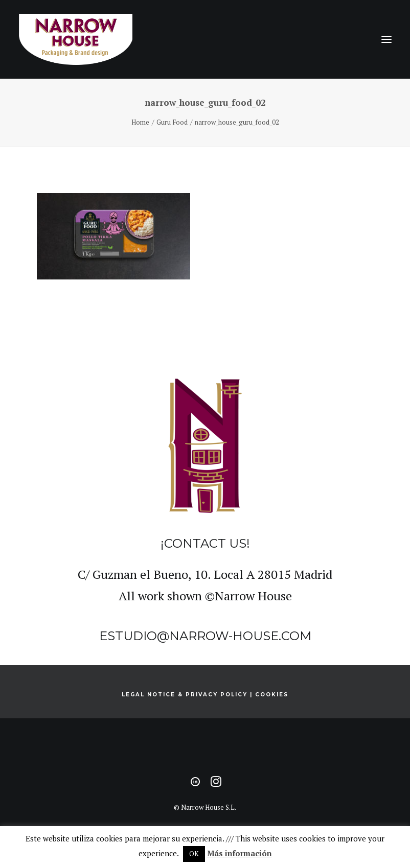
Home (140, 122)
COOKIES (272, 695)
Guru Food (172, 122)
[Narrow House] (75, 39)
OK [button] (194, 854)
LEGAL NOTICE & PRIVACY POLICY (185, 695)
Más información (240, 853)
